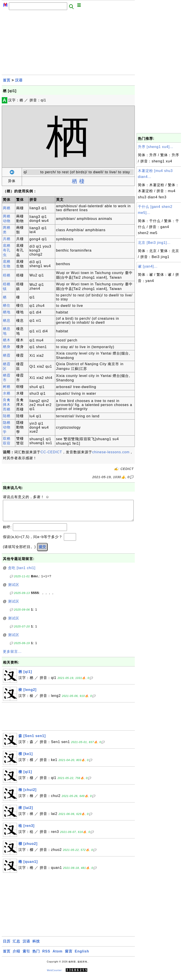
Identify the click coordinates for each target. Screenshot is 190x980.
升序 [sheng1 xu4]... (156, 147)
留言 (69, 956)
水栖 (7, 393)
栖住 (7, 305)
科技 (36, 946)
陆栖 (7, 416)
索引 (26, 956)
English (82, 956)
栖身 (7, 347)
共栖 (7, 239)
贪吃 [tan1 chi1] (22, 572)
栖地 (7, 312)
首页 (7, 80)
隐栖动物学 (7, 427)
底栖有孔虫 (7, 250)
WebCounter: (55, 975)
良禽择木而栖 (7, 405)
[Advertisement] (68, 44)
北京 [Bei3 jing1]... (154, 243)
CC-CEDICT (51, 452)
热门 (36, 956)
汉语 (19, 80)
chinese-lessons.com (111, 452)
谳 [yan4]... (148, 266)
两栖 (7, 208)
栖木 (7, 340)
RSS (46, 956)
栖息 (7, 320)
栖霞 (7, 355)
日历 (7, 946)
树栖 (7, 387)
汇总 (16, 946)
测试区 (14, 589)
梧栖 (7, 275)
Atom (58, 956)
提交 (42, 551)
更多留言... (12, 656)
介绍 (16, 956)
